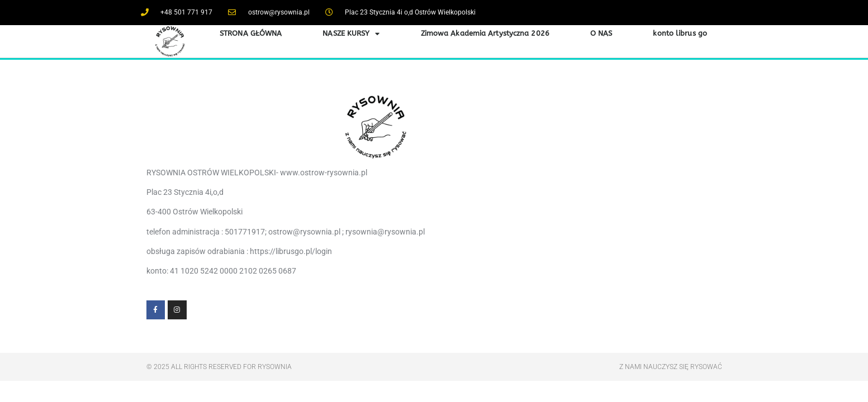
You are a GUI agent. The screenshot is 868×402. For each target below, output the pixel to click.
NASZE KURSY (351, 33)
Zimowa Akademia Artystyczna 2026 (485, 33)
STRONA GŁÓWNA (251, 33)
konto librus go (680, 33)
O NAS (601, 33)
